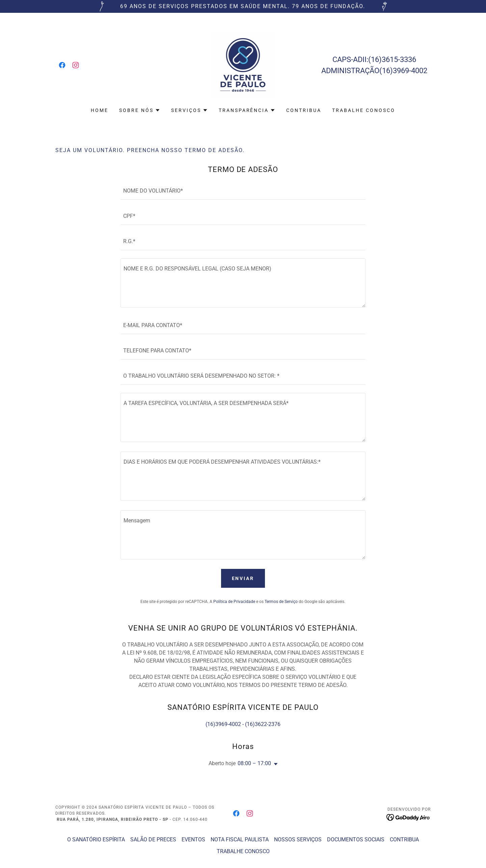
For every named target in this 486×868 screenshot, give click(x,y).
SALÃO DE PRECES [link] (153, 840)
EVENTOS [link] (193, 840)
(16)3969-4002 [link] (403, 71)
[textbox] (243, 191)
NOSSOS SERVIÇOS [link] (298, 840)
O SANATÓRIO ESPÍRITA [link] (96, 840)
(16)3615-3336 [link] (392, 60)
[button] (140, 110)
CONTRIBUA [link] (304, 110)
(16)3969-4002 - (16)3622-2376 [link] (243, 724)
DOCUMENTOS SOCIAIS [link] (356, 840)
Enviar (243, 578)
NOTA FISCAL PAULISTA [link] (240, 840)
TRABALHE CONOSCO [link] (364, 110)
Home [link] (100, 110)
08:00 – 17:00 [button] (254, 763)
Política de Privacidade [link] (234, 602)
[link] (62, 65)
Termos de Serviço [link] (281, 602)
